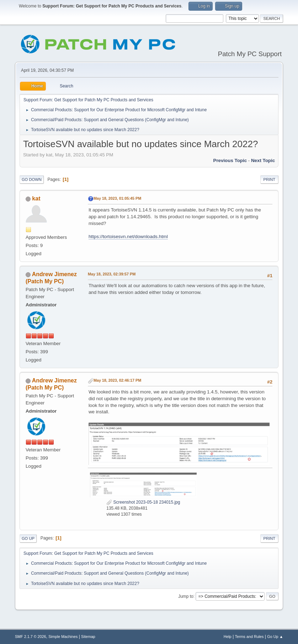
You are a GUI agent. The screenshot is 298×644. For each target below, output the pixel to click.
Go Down (32, 179)
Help (228, 637)
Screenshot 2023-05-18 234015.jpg (143, 502)
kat (36, 198)
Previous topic (230, 160)
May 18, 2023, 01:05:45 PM (117, 198)
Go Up (28, 538)
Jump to (186, 596)
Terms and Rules (249, 637)
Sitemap (88, 637)
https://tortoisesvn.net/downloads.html (128, 237)
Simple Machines (63, 637)
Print (270, 179)
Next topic (263, 160)
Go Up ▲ (275, 637)
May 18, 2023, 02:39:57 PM (112, 274)
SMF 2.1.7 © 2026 (31, 637)
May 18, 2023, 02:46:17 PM (117, 380)
